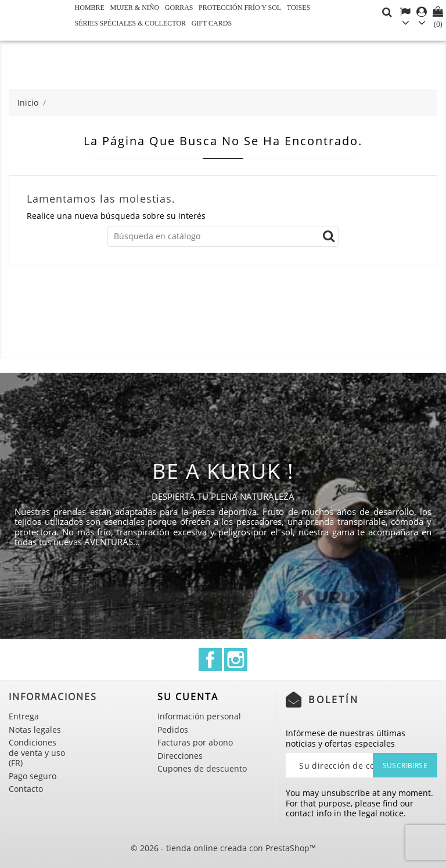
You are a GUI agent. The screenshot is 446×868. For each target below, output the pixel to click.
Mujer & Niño (135, 8)
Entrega (24, 716)
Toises (298, 8)
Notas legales (35, 730)
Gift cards (212, 23)
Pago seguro (33, 776)
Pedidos (173, 730)
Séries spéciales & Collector (130, 23)
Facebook (210, 660)
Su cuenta (188, 697)
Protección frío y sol (240, 8)
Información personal (199, 716)
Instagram (236, 660)
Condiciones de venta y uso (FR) (37, 752)
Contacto (26, 789)
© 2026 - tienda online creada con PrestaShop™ (223, 848)
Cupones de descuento (202, 768)
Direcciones (180, 756)
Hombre (90, 8)
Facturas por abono (195, 742)
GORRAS (179, 8)
